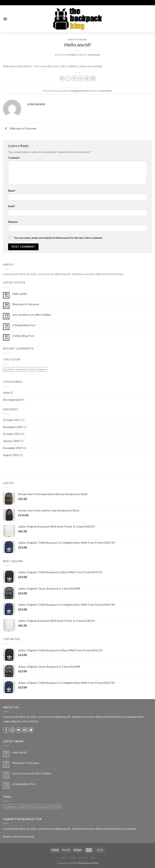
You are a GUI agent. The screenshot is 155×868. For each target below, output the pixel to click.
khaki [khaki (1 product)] (58, 807)
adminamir (94, 55)
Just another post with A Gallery (32, 315)
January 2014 (11, 441)
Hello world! (20, 294)
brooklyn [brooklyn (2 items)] (9, 369)
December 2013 (13, 448)
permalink (106, 91)
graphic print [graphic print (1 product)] (44, 807)
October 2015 (12, 434)
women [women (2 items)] (42, 369)
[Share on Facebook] (68, 78)
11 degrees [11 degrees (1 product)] (10, 807)
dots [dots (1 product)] (31, 807)
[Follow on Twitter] (19, 730)
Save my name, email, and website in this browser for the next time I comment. (59, 238)
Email (12, 206)
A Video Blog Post (23, 336)
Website (13, 222)
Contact (83, 858)
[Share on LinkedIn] (93, 78)
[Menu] (5, 19)
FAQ (93, 858)
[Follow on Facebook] (6, 730)
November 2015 (13, 427)
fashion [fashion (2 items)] (22, 369)
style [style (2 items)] (32, 369)
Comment (14, 158)
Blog (73, 858)
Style (6, 393)
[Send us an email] (25, 730)
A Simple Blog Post (24, 325)
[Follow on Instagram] (12, 730)
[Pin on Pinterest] (87, 78)
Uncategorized (77, 40)
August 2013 (11, 455)
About (64, 858)
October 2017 (12, 420)
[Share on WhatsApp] (62, 78)
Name (12, 191)
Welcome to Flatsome (20, 128)
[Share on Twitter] (74, 78)
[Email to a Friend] (81, 78)
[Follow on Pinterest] (31, 730)
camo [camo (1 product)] (23, 807)
